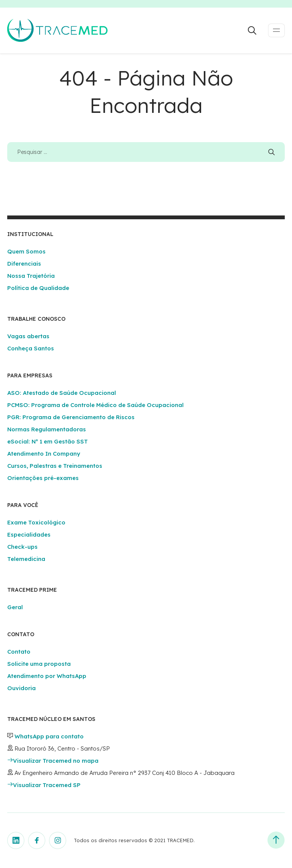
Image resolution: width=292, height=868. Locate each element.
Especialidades (29, 535)
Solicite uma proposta (39, 664)
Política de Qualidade (38, 288)
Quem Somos (26, 251)
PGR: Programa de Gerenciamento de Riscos (71, 417)
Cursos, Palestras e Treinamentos (55, 466)
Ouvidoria (21, 688)
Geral (15, 607)
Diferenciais (24, 264)
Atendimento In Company (44, 454)
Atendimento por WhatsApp (47, 676)
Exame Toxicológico (36, 522)
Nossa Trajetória (31, 276)
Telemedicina (26, 559)
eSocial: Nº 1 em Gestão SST (48, 441)
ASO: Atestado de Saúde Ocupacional (62, 393)
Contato (19, 652)
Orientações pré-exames (43, 478)
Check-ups (22, 547)
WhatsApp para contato (49, 736)
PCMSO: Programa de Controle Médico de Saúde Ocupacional (95, 405)
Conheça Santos (31, 348)
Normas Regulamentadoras (47, 429)
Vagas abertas (28, 336)
